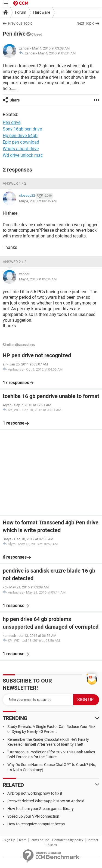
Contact (92, 840)
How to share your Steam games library (41, 809)
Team (23, 840)
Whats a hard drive (21, 149)
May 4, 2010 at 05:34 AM (57, 53)
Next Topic (85, 23)
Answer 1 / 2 (15, 183)
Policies (51, 845)
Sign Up (10, 840)
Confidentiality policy (68, 840)
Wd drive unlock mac (23, 155)
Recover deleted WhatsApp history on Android (46, 801)
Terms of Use (39, 840)
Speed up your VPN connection (33, 816)
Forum (21, 12)
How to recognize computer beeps (36, 824)
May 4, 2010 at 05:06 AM (38, 201)
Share (15, 100)
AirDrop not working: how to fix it (35, 793)
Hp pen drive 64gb (20, 136)
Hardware (42, 12)
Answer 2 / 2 (15, 262)
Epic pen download (21, 142)
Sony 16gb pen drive (22, 129)
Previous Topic (20, 23)
